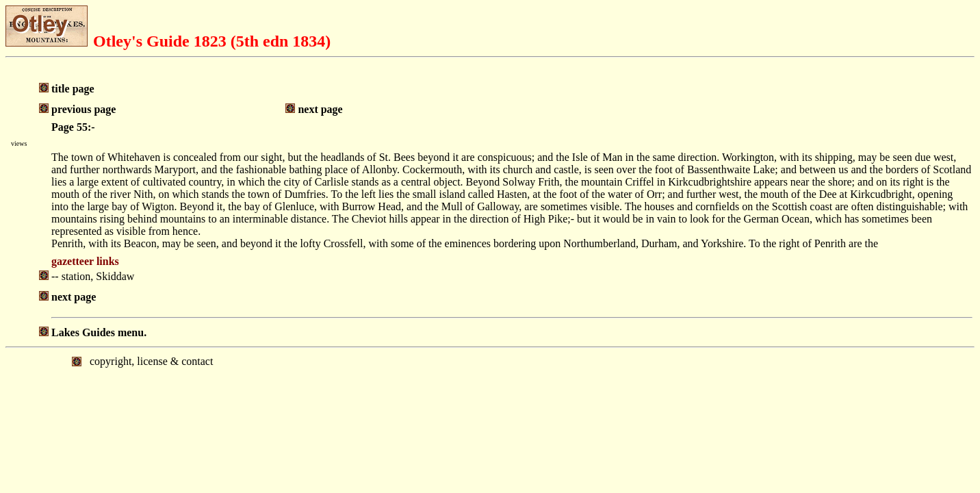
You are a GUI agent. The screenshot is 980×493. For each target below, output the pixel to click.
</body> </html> (490, 405)
